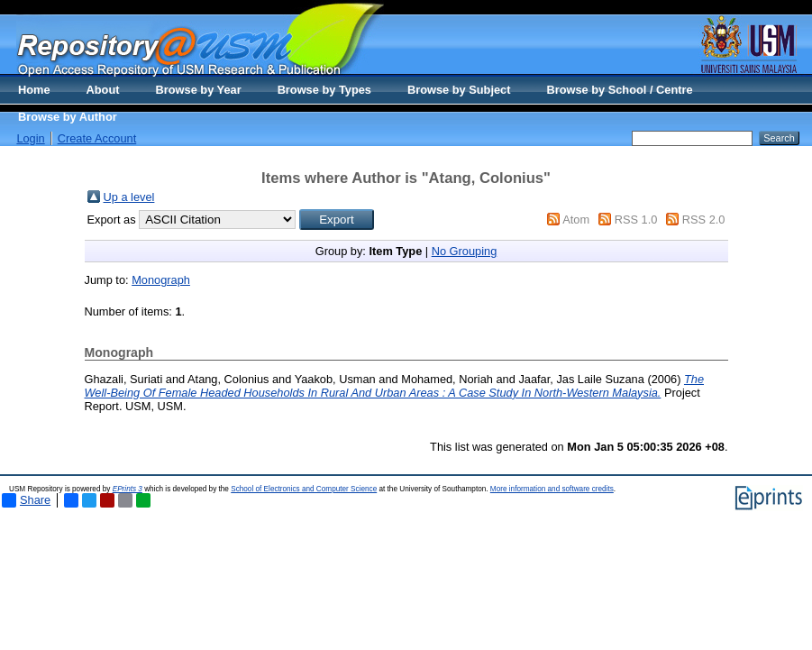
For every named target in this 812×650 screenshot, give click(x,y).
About (103, 90)
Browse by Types (324, 90)
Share (26, 500)
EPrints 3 (128, 489)
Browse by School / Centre (619, 90)
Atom (576, 220)
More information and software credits (552, 489)
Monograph (161, 280)
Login (30, 138)
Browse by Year (199, 90)
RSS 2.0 (704, 220)
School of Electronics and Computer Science (304, 489)
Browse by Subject (459, 90)
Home (34, 90)
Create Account (97, 138)
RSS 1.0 (636, 220)
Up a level (129, 197)
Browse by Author (68, 117)
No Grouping (465, 251)
